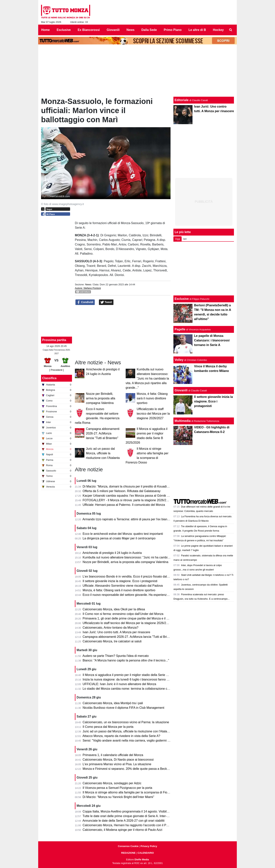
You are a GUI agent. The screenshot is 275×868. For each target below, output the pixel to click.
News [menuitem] (130, 30)
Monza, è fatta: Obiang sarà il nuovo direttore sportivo (152, 398)
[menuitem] (231, 30)
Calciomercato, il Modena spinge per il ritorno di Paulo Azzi (123, 830)
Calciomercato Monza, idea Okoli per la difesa (114, 609)
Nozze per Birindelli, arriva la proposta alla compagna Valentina (101, 398)
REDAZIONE (128, 853)
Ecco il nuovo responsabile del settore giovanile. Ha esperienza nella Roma (134, 595)
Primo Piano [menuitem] (173, 30)
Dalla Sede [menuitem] (149, 30)
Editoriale (182, 100)
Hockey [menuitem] (218, 30)
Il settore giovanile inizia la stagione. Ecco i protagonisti (120, 581)
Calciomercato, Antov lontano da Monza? (111, 628)
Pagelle (180, 329)
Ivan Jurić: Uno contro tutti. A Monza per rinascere (116, 632)
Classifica (49, 378)
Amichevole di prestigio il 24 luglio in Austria (112, 553)
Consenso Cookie (128, 846)
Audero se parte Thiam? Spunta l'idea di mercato (116, 656)
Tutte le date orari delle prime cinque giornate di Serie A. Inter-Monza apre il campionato (142, 816)
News (88, 284)
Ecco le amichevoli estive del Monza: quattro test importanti (123, 534)
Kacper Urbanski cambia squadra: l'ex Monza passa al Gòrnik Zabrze (130, 496)
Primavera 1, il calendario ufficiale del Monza (113, 755)
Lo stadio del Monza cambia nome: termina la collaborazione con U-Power (133, 689)
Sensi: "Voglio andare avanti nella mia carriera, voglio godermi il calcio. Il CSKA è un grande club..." (150, 740)
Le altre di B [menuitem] (197, 30)
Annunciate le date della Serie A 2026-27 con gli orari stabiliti (124, 821)
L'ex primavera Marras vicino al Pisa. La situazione (117, 764)
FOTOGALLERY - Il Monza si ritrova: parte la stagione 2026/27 (125, 500)
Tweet (106, 302)
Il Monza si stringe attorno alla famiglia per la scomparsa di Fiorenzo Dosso (134, 792)
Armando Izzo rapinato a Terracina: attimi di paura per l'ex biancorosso (130, 519)
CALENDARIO (146, 853)
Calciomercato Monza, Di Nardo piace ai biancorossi (118, 760)
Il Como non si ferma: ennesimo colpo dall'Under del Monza (123, 614)
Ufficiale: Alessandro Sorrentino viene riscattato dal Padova (123, 586)
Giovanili (181, 390)
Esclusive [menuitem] (64, 30)
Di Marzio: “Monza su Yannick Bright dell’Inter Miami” (118, 797)
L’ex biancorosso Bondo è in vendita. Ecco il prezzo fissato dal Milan (129, 576)
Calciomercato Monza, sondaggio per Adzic (112, 783)
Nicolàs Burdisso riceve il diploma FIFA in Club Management (124, 708)
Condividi (85, 302)
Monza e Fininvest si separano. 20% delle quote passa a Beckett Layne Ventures (138, 769)
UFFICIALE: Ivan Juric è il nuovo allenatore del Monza (119, 684)
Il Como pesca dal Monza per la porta (108, 727)
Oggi (178, 239)
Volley (179, 360)
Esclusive (182, 299)
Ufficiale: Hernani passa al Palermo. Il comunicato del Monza (124, 505)
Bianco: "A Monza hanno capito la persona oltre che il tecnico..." (126, 660)
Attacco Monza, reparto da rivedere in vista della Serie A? (121, 736)
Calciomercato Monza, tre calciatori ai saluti (112, 641)
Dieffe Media (142, 860)
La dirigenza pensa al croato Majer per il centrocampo (119, 538)
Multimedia (183, 421)
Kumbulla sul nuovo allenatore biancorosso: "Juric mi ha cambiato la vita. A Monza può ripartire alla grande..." (147, 378)
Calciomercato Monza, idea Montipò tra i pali (113, 703)
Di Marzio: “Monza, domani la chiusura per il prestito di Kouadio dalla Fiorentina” (137, 486)
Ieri (185, 239)
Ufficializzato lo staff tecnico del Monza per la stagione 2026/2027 (153, 414)
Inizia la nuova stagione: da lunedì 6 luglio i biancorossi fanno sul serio (130, 679)
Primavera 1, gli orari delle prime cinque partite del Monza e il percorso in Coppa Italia (141, 618)
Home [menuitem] (45, 30)
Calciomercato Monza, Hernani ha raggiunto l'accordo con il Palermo (129, 825)
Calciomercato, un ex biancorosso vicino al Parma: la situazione (126, 722)
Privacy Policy (149, 846)
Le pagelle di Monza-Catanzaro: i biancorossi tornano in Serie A (212, 340)
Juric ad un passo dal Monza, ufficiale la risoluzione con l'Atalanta (103, 453)
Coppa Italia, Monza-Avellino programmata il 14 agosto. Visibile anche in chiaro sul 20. (141, 811)
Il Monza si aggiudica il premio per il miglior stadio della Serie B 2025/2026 (133, 675)
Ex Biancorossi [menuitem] (89, 30)
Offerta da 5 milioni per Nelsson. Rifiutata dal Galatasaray (122, 491)
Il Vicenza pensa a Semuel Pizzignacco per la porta (117, 788)
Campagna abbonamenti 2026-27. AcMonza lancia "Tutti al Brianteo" (103, 433)
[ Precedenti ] (56, 370)
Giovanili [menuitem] (113, 30)
